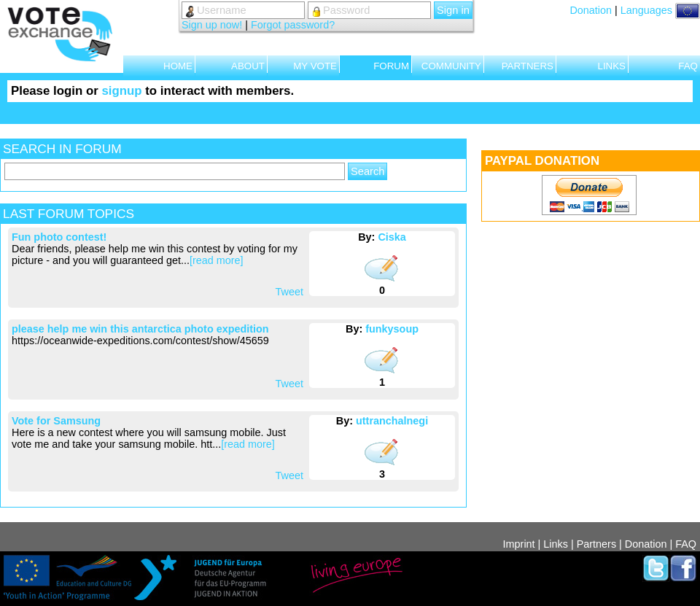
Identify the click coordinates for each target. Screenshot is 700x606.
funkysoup (392, 329)
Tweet (289, 292)
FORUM (391, 66)
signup (121, 91)
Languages (660, 10)
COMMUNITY (451, 66)
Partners (596, 544)
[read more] (217, 260)
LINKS (611, 66)
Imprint (519, 544)
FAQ (688, 66)
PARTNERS (528, 66)
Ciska (392, 237)
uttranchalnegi (392, 421)
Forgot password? (293, 25)
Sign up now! (212, 25)
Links (556, 544)
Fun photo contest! (59, 237)
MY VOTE (315, 66)
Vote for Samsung (56, 421)
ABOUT (248, 66)
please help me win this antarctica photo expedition (140, 329)
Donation (591, 10)
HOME (178, 66)
